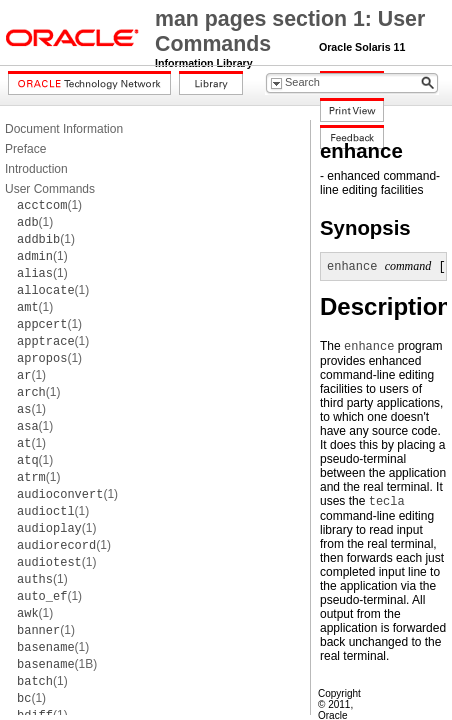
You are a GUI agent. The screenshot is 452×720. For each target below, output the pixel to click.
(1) (49, 205)
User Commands (50, 189)
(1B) (57, 664)
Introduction (36, 169)
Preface (25, 149)
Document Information (64, 129)
